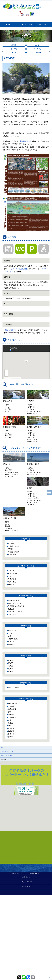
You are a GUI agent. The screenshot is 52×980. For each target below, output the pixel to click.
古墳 (10, 737)
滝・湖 (14, 53)
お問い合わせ (26, 903)
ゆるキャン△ (13, 729)
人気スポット (13, 596)
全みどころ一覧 (14, 713)
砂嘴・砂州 (12, 760)
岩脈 (10, 746)
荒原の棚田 (12, 580)
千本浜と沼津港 (14, 572)
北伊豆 (14, 45)
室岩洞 (10, 575)
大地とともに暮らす (15, 637)
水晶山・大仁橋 (14, 577)
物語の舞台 (12, 610)
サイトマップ (43, 25)
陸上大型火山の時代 (15, 629)
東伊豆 (10, 686)
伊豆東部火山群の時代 (16, 632)
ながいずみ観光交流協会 (20, 269)
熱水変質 (11, 757)
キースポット (38, 49)
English (9, 25)
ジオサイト (38, 45)
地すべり (11, 740)
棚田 (10, 751)
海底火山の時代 (14, 626)
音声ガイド (12, 762)
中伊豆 (10, 697)
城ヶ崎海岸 (12, 743)
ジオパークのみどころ (7, 777)
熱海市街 (11, 569)
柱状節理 (11, 670)
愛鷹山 (10, 748)
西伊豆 (10, 689)
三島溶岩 (38, 53)
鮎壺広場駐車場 (11, 330)
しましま (11, 667)
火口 (10, 661)
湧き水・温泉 (13, 664)
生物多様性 (12, 604)
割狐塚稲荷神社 (26, 141)
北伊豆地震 (12, 735)
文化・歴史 (12, 607)
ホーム (3, 773)
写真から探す (13, 599)
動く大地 (14, 49)
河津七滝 (11, 754)
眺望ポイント (13, 656)
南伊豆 (10, 691)
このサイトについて (26, 25)
